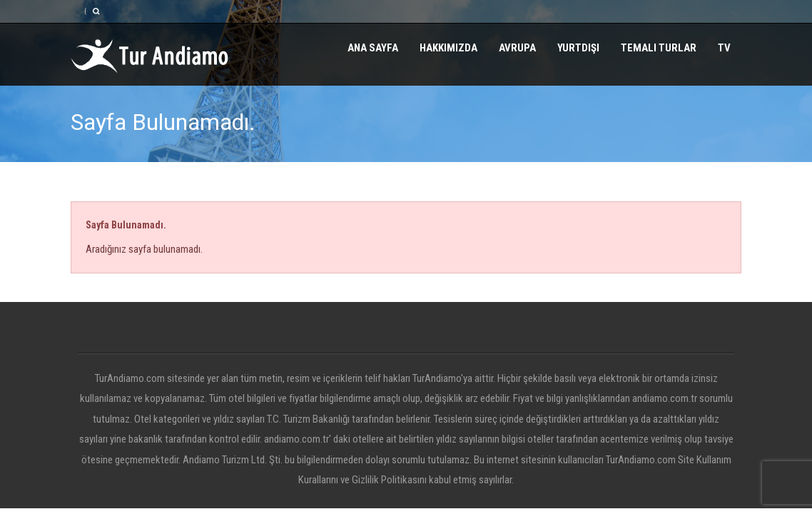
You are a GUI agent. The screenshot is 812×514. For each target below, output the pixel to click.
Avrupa (517, 48)
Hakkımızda (448, 48)
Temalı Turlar (659, 48)
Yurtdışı (578, 48)
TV (724, 48)
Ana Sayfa (373, 48)
